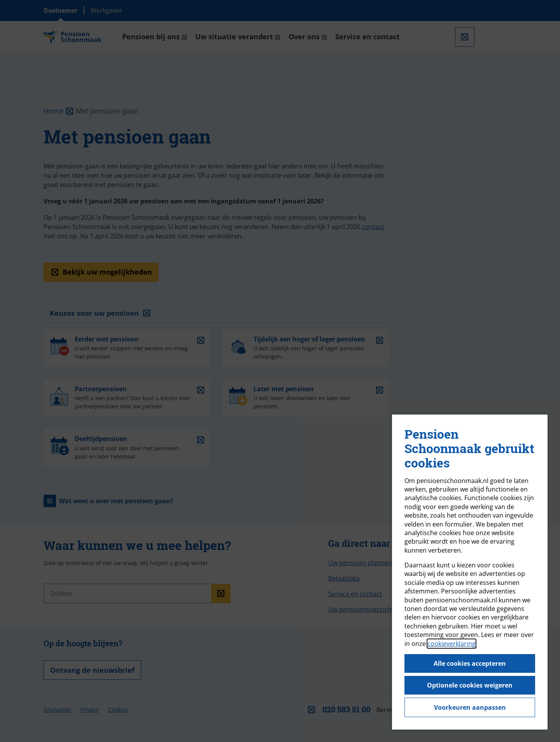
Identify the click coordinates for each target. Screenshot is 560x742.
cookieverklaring (451, 644)
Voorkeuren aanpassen (470, 707)
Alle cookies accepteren (470, 663)
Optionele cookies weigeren (470, 685)
